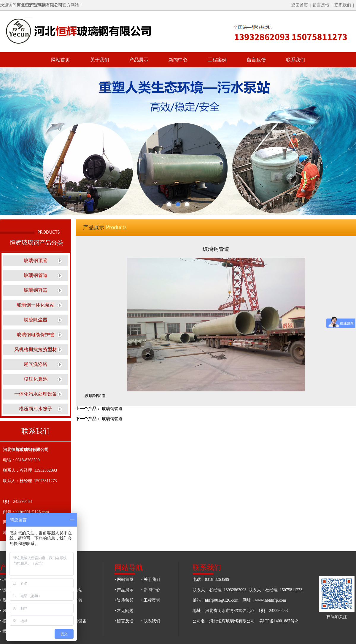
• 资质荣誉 (124, 600)
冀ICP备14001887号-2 (278, 621)
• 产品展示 (124, 590)
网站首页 (61, 60)
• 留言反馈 (124, 621)
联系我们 (343, 5)
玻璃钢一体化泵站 (36, 305)
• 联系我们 (151, 621)
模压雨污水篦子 (36, 409)
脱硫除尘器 (36, 320)
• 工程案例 (151, 600)
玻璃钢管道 (36, 275)
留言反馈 (321, 5)
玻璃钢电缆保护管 (36, 335)
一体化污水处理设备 (36, 394)
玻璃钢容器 (36, 290)
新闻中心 (178, 60)
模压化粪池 (36, 379)
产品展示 (139, 60)
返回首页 (300, 5)
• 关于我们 (151, 580)
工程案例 (217, 60)
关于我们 (100, 60)
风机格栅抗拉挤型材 (36, 349)
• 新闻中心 (151, 590)
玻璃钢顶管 (36, 260)
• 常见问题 (124, 611)
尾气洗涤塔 (36, 364)
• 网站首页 (124, 580)
